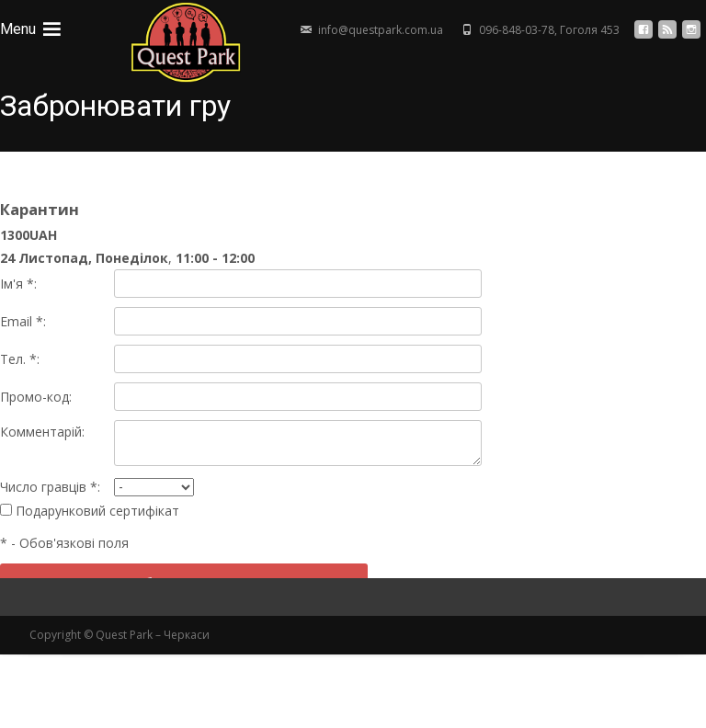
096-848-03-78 (517, 30)
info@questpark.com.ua (381, 30)
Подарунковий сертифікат (90, 511)
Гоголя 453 (590, 30)
